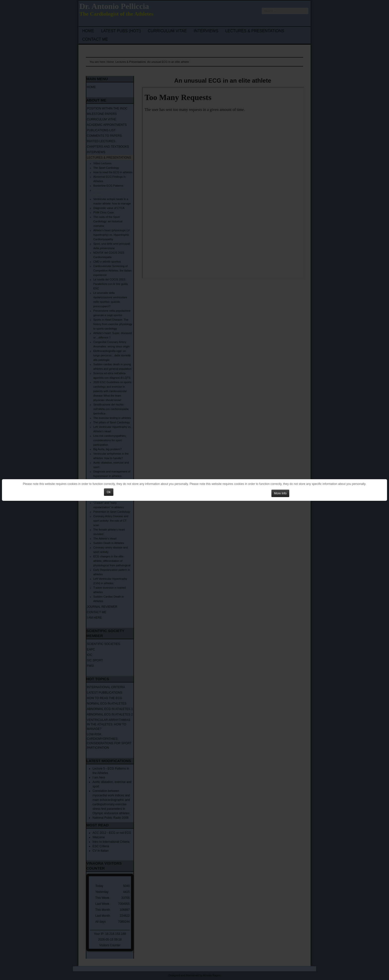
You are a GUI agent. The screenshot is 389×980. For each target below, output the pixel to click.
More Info (280, 493)
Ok (109, 492)
